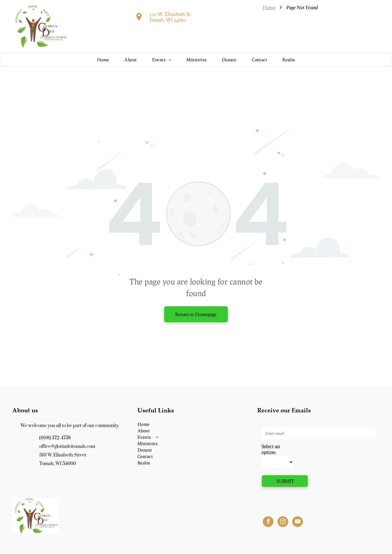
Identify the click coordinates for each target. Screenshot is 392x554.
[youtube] (298, 522)
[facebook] (268, 522)
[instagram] (283, 522)
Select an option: (271, 449)
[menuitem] (103, 60)
